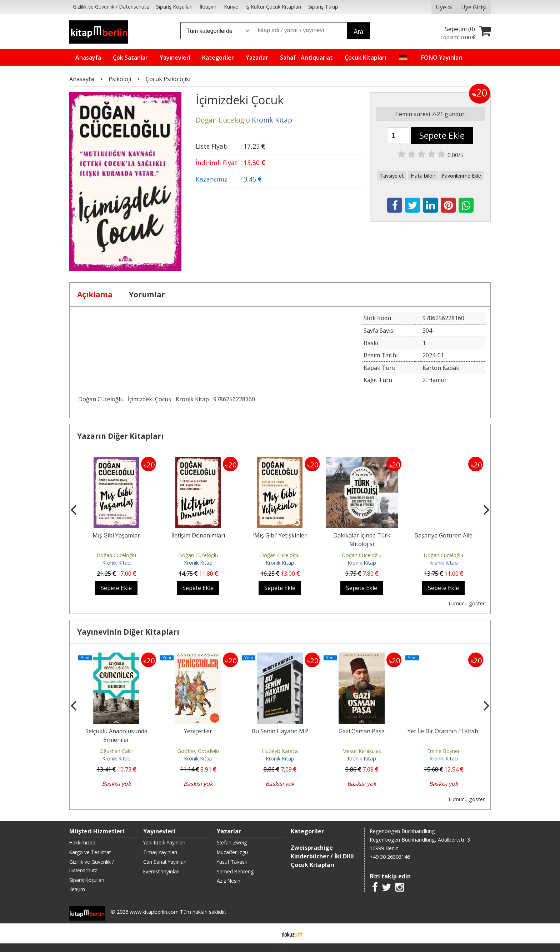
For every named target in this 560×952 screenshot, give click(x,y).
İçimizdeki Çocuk (150, 399)
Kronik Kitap (192, 399)
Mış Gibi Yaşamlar (116, 535)
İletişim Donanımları (198, 535)
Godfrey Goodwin (198, 751)
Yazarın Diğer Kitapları (120, 436)
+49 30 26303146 (390, 857)
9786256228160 (234, 399)
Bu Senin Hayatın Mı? (280, 731)
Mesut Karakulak (362, 751)
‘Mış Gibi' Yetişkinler (280, 535)
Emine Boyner (443, 751)
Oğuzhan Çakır (116, 751)
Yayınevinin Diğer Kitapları (128, 632)
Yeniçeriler (198, 731)
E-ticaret (269, 933)
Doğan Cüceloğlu (101, 399)
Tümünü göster (466, 603)
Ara (358, 32)
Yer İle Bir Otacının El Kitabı (444, 731)
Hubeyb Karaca (280, 751)
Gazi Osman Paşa (362, 731)
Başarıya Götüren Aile (443, 535)
